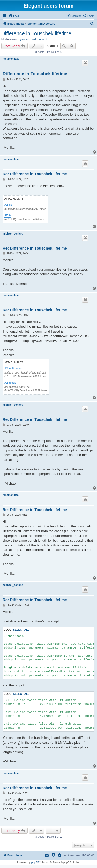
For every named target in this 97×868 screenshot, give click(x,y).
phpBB (35, 862)
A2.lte (8, 215)
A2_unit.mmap (13, 368)
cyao (22, 39)
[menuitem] (14, 16)
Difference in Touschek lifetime (36, 33)
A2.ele (8, 205)
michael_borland (37, 39)
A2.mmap (10, 383)
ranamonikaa (11, 59)
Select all (21, 630)
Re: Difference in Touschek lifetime (35, 174)
